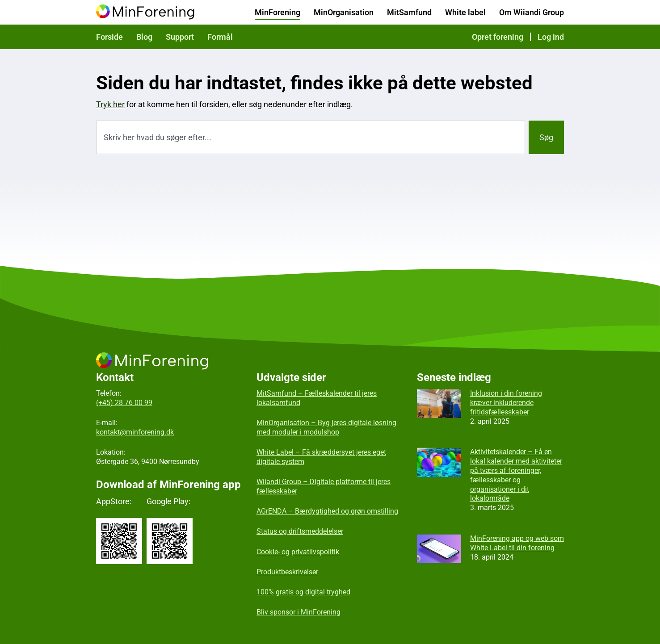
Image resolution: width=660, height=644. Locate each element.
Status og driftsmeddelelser (300, 531)
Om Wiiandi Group (532, 12)
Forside (109, 37)
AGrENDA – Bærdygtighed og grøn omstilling (327, 511)
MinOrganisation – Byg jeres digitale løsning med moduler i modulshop (326, 427)
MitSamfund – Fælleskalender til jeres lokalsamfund (317, 398)
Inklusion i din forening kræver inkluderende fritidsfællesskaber (506, 403)
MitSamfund (409, 12)
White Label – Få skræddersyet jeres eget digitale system (321, 457)
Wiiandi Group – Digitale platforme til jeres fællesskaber (324, 486)
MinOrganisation (344, 12)
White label (465, 12)
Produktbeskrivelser (287, 572)
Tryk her (110, 104)
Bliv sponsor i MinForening (298, 612)
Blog (144, 37)
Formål (220, 37)
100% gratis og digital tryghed (303, 592)
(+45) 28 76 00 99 (124, 403)
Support (180, 37)
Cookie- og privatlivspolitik (298, 552)
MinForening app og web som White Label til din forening (517, 543)
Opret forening (498, 37)
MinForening (277, 12)
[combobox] (311, 137)
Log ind (551, 37)
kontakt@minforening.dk (135, 432)
